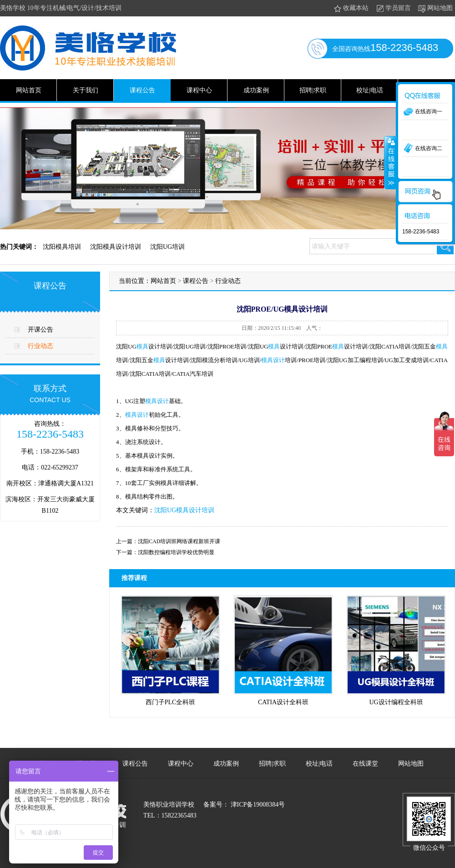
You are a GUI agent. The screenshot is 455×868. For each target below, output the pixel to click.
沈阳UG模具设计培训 (184, 510)
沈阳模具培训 (62, 247)
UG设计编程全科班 (396, 702)
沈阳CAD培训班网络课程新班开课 (179, 541)
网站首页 (29, 90)
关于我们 (86, 90)
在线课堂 (365, 764)
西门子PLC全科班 (171, 702)
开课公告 (40, 330)
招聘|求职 (313, 90)
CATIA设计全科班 (283, 702)
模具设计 (273, 360)
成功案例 (256, 90)
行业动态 (40, 346)
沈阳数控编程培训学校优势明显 (176, 552)
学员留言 (393, 8)
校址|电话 (370, 90)
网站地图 (435, 8)
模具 (142, 346)
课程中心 (199, 90)
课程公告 (142, 90)
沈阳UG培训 (167, 247)
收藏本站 (351, 8)
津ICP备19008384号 (257, 805)
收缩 (390, 162)
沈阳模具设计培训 (116, 247)
